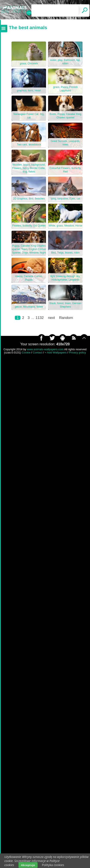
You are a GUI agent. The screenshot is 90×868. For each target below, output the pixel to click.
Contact (37, 352)
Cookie (26, 352)
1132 (40, 318)
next (51, 318)
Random (66, 318)
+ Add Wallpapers (56, 352)
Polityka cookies (53, 865)
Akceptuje (28, 865)
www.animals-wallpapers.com (45, 349)
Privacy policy (77, 352)
